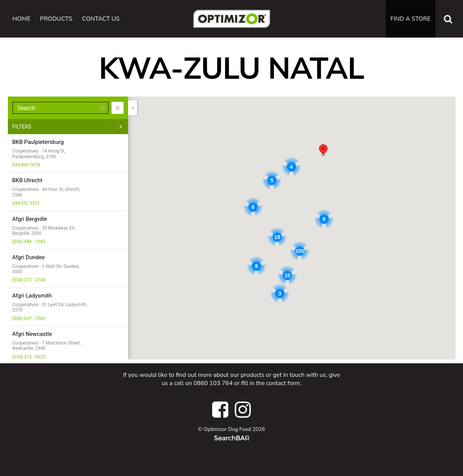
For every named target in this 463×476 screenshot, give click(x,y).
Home (21, 19)
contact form (283, 383)
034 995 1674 (26, 165)
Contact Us (101, 19)
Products (56, 19)
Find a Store (411, 19)
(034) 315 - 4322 (29, 357)
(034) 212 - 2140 (29, 280)
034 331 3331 (26, 203)
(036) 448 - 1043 (29, 242)
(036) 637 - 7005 (29, 319)
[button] (323, 150)
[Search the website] (448, 19)
